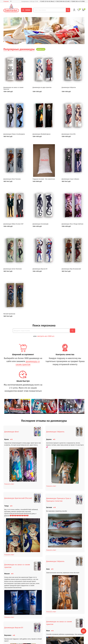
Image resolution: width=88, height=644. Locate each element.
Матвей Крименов (9, 314)
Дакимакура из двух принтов (42, 87)
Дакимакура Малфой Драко (42, 134)
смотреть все (41, 49)
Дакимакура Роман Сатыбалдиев (14, 134)
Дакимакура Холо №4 (69, 134)
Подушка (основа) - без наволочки (44, 179)
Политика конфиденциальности (30, 638)
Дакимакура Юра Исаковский (71, 269)
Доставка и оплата (9, 641)
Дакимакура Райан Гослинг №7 (13, 224)
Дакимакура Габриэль (69, 87)
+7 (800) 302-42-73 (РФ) (78, 1)
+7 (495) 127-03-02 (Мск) (47, 1)
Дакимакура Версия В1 (40, 269)
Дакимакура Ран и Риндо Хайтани (72, 224)
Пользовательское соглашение (30, 641)
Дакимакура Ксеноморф (40, 224)
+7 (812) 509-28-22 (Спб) (62, 1)
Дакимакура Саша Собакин (70, 179)
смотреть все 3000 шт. (46, 336)
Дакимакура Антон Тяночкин (13, 269)
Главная (6, 1)
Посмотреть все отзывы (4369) (44, 629)
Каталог (26, 10)
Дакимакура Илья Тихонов (12, 179)
